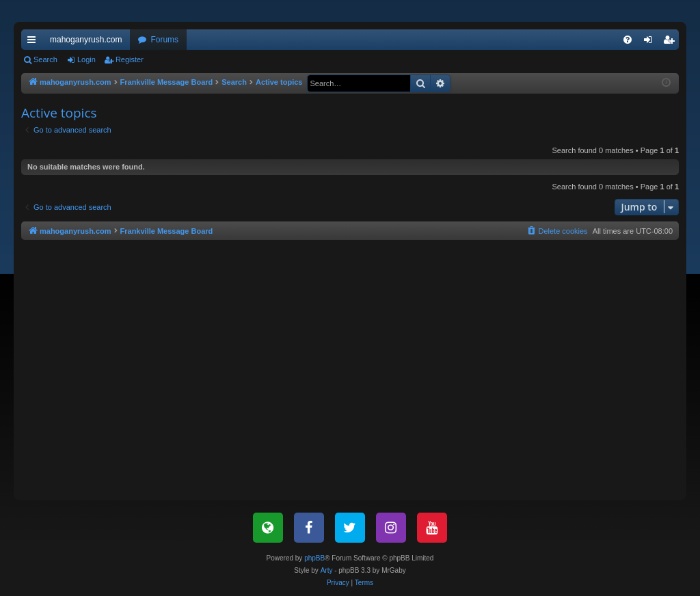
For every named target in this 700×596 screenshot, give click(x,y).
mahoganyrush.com (86, 40)
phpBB (314, 558)
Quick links (34, 42)
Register (130, 59)
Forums (164, 40)
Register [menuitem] (672, 42)
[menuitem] (628, 40)
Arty (327, 570)
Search (45, 59)
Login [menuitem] (651, 42)
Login (86, 59)
